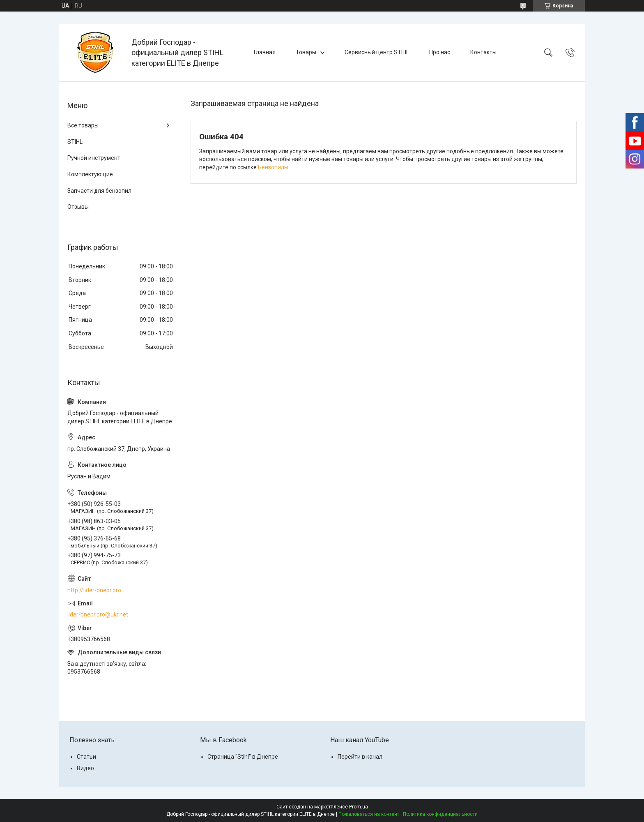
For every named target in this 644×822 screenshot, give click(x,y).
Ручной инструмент (94, 158)
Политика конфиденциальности (440, 814)
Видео (85, 768)
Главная (265, 52)
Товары (306, 52)
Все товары (83, 125)
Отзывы (78, 207)
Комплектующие (90, 174)
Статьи (86, 757)
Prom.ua (359, 807)
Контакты (483, 52)
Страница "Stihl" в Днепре (243, 757)
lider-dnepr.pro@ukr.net (98, 614)
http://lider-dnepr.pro (94, 590)
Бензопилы (273, 167)
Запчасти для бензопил (99, 191)
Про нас (440, 52)
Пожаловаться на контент (369, 814)
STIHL (75, 142)
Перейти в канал (360, 757)
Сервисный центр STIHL (377, 52)
